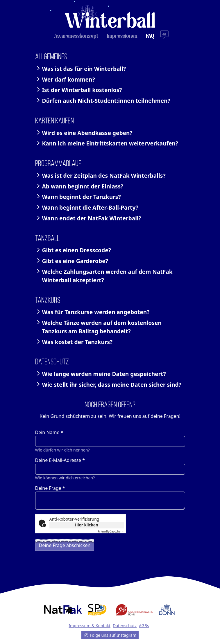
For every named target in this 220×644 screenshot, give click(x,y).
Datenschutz (125, 626)
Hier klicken (86, 525)
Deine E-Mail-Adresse (60, 460)
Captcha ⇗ (111, 531)
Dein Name (49, 432)
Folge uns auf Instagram (110, 635)
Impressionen (122, 36)
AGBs (144, 626)
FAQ (150, 36)
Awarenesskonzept (76, 36)
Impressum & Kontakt (90, 626)
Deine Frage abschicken (65, 545)
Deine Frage (50, 488)
